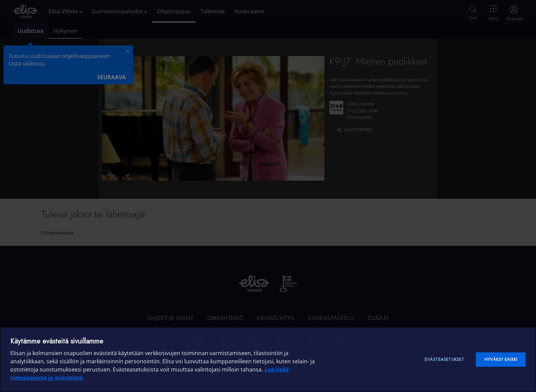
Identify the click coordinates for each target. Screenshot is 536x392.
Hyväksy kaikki (501, 359)
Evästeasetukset (444, 359)
